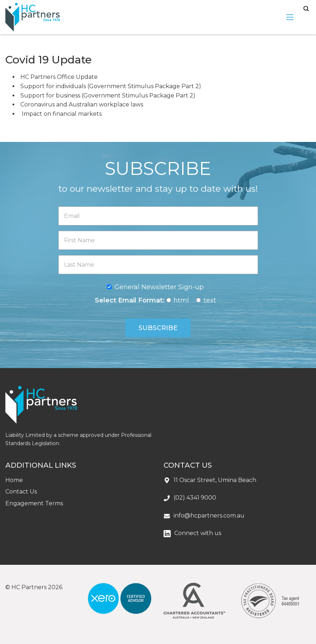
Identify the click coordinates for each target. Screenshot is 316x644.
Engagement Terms (34, 503)
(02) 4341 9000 (195, 498)
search (306, 9)
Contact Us (21, 492)
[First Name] (158, 240)
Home (14, 480)
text (210, 300)
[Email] (158, 216)
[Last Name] (158, 265)
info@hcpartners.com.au (209, 516)
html (181, 300)
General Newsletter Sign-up (159, 287)
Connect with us (198, 533)
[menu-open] (290, 17)
